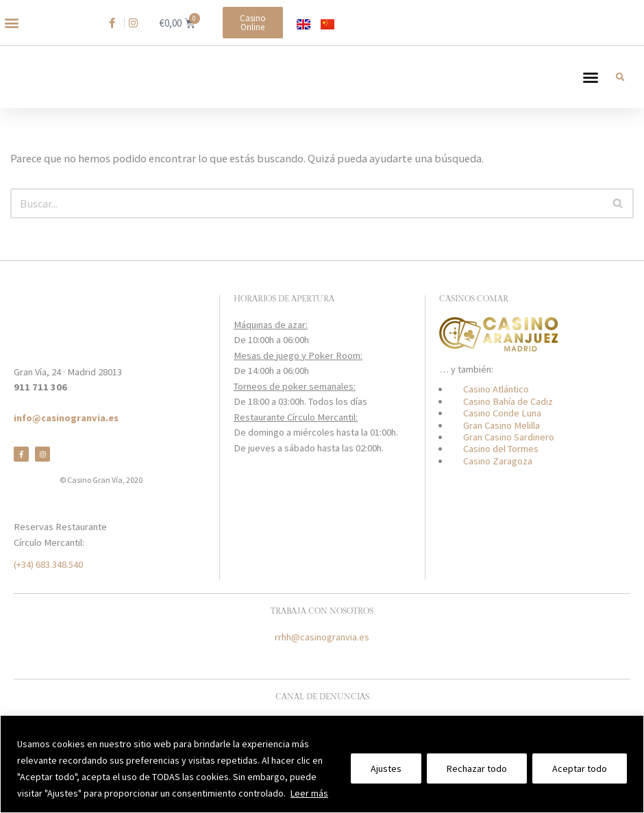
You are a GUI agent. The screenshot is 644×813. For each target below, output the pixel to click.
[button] (11, 23)
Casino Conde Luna (502, 429)
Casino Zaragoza (498, 476)
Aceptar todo (580, 768)
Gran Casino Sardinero (509, 453)
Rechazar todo (477, 768)
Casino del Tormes (501, 464)
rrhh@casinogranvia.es (322, 653)
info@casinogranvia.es (66, 434)
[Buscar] (307, 218)
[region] (322, 764)
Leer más (309, 793)
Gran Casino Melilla (501, 440)
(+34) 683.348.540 (48, 579)
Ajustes (386, 768)
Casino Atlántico (496, 405)
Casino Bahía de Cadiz (508, 416)
